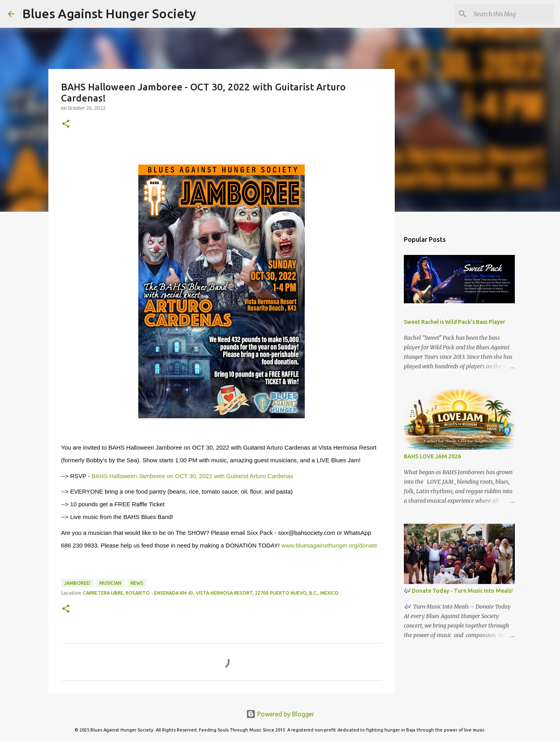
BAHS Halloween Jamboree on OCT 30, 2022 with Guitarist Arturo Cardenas (192, 476)
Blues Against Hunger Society (109, 13)
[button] (66, 124)
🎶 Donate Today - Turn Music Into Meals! (458, 591)
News (137, 583)
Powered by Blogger (280, 714)
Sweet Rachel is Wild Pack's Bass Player (455, 322)
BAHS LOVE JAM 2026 (432, 456)
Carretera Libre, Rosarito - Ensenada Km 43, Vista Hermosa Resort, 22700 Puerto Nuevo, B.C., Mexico (211, 593)
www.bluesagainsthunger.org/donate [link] (329, 545)
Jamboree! (77, 583)
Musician (110, 583)
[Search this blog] (512, 14)
